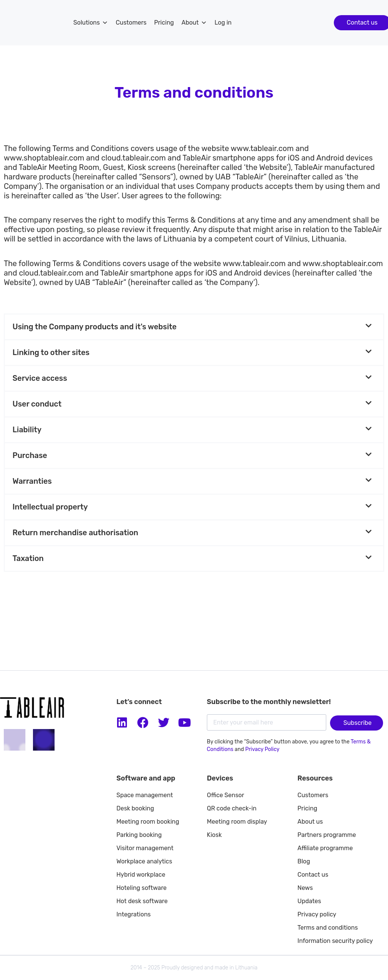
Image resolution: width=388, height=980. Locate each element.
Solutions (91, 23)
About (194, 23)
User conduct (37, 404)
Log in (223, 23)
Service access (40, 378)
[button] (194, 327)
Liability (27, 430)
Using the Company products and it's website (95, 327)
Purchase (30, 455)
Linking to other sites (51, 352)
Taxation (28, 558)
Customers (131, 23)
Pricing (164, 23)
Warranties (32, 481)
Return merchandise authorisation (75, 533)
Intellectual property (50, 507)
